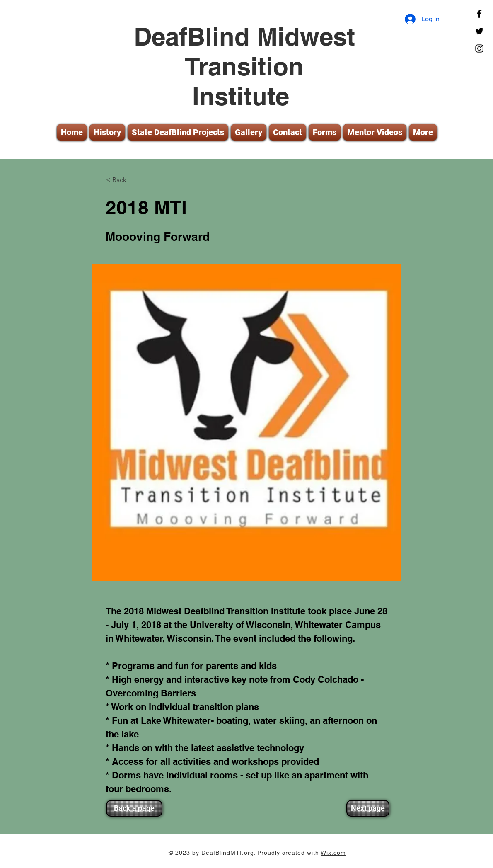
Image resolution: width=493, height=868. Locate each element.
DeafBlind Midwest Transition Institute (244, 66)
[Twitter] (479, 31)
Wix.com (333, 853)
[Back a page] (134, 808)
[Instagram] (479, 48)
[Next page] (368, 808)
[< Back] (133, 180)
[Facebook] (479, 14)
